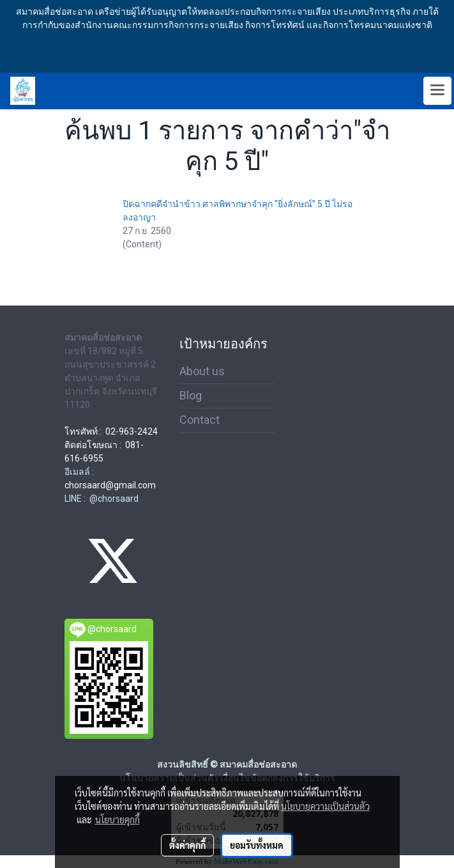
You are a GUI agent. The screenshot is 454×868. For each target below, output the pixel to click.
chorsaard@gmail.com (110, 485)
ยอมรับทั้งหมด (257, 845)
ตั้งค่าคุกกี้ (187, 845)
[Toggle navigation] (437, 91)
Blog (191, 395)
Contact (200, 420)
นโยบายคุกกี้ (117, 819)
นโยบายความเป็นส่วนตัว (325, 806)
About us (202, 371)
